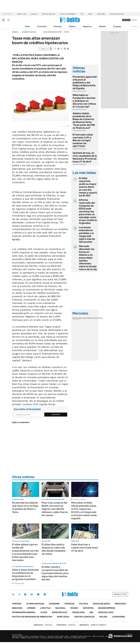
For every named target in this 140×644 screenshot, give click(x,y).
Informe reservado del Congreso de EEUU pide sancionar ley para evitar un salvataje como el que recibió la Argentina (88, 211)
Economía (42, 26)
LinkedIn (32, 594)
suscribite (126, 20)
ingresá (134, 20)
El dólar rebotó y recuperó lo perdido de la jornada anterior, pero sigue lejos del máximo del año (55, 573)
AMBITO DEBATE (93, 625)
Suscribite (56, 414)
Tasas (90, 14)
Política (72, 26)
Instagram (25, 594)
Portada (17, 604)
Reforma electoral (49, 14)
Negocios (87, 26)
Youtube (38, 594)
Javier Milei (101, 14)
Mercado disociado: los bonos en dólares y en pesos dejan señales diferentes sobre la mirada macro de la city (88, 258)
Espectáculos (60, 612)
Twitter (13, 594)
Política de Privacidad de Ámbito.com (32, 617)
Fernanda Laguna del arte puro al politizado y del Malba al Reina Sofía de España (85, 83)
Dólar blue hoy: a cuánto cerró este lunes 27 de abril (85, 548)
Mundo (74, 608)
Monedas (76, 318)
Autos (44, 612)
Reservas (34, 14)
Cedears (99, 318)
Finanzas (58, 26)
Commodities (91, 318)
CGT (82, 14)
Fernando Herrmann (117, 14)
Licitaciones (119, 617)
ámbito (15, 32)
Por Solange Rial (18, 583)
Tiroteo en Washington (68, 14)
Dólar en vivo (22, 14)
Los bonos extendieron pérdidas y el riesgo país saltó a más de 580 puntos (87, 235)
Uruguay (117, 26)
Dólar (28, 26)
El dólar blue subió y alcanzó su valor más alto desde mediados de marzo (54, 549)
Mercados (120, 604)
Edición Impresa (107, 608)
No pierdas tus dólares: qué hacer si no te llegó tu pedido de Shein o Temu (25, 507)
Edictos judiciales (85, 617)
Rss (91, 612)
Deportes (88, 608)
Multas (103, 617)
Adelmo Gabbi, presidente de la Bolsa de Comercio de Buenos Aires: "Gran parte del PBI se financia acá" (84, 121)
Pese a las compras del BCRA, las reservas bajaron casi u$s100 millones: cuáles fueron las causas (55, 509)
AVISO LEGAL (63, 617)
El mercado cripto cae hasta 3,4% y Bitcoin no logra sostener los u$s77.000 (83, 140)
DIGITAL (43, 625)
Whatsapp (45, 594)
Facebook (19, 594)
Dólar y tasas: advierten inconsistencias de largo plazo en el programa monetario (26, 574)
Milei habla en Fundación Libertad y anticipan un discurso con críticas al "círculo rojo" (84, 101)
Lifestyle (45, 608)
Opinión (102, 26)
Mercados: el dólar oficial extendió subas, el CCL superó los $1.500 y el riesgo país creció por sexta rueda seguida (84, 511)
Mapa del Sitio (106, 612)
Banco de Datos (101, 604)
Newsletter (134, 26)
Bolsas (83, 318)
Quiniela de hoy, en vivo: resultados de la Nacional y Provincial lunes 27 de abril (85, 157)
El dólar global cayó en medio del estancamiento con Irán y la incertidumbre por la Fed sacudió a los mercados (25, 552)
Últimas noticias (35, 604)
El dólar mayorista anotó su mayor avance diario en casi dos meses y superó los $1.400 (88, 187)
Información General (24, 612)
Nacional (61, 608)
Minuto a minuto (80, 499)
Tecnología (78, 612)
